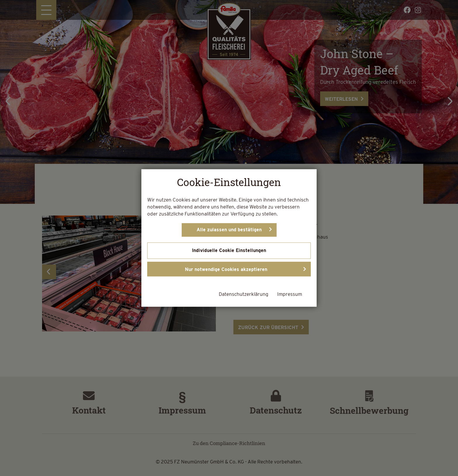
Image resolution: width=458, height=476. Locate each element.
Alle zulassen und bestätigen (229, 230)
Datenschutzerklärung (244, 294)
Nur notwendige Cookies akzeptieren (226, 270)
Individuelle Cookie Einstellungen (229, 251)
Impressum (290, 294)
